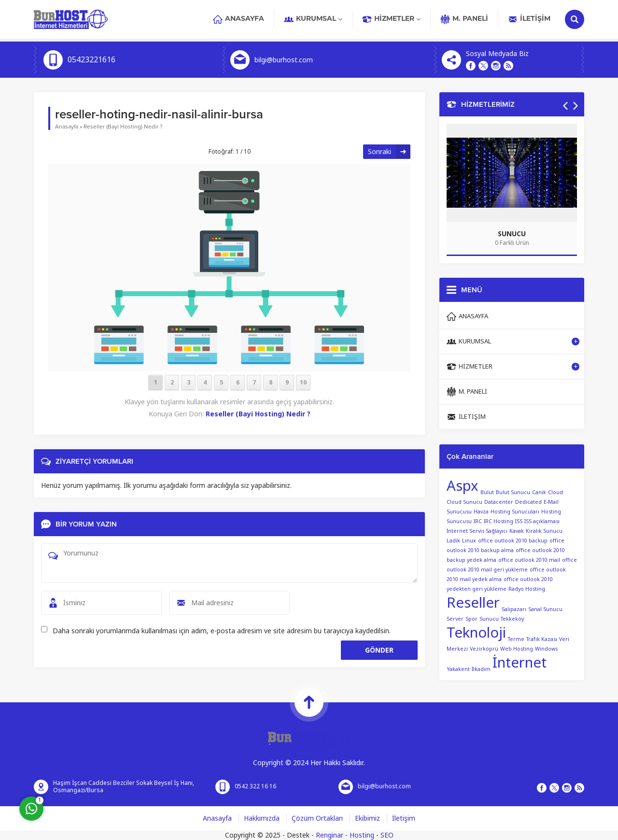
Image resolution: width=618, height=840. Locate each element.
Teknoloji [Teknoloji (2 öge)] (476, 633)
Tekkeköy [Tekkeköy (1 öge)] (512, 619)
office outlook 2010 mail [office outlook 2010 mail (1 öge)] (529, 560)
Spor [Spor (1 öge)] (471, 619)
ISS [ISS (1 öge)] (519, 521)
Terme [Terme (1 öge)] (516, 639)
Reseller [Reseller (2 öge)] (473, 603)
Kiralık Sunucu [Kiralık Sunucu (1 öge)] (544, 531)
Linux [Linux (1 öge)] (469, 541)
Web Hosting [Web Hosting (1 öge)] (517, 649)
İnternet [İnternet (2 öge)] (520, 663)
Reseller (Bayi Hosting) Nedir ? (123, 127)
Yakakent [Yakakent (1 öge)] (458, 669)
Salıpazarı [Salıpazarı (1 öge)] (514, 609)
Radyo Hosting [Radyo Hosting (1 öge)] (527, 589)
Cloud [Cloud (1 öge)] (555, 492)
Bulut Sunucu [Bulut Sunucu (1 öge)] (513, 492)
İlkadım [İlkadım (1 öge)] (481, 669)
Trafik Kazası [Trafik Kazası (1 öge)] (542, 639)
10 (303, 383)
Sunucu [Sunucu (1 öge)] (489, 619)
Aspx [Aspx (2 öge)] (463, 486)
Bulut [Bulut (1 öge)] (487, 492)
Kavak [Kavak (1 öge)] (517, 531)
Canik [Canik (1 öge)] (539, 492)
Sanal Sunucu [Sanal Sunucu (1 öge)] (545, 609)
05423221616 (91, 60)
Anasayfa (67, 127)
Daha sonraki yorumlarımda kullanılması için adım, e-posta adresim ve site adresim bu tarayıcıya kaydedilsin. (222, 631)
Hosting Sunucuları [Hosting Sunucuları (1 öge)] (515, 512)
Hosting (362, 835)
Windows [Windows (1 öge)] (546, 649)
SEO (387, 835)
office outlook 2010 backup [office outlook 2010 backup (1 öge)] (513, 541)
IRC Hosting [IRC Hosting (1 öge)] (499, 521)
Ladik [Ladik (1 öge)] (453, 541)
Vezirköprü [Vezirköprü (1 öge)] (484, 649)
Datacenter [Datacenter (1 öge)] (499, 502)
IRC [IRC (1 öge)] (478, 521)
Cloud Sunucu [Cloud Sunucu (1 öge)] (464, 502)
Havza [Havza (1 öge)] (481, 512)
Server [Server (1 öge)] (455, 619)
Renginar (330, 835)
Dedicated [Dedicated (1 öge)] (528, 502)
